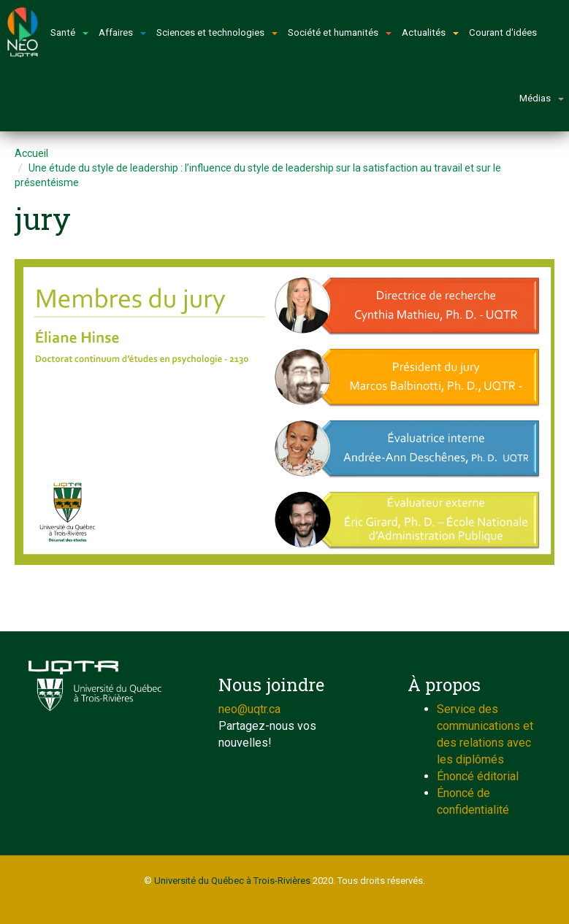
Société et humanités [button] (340, 32)
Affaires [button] (122, 32)
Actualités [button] (430, 32)
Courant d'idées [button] (503, 32)
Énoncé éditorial (478, 776)
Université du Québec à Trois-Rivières (232, 881)
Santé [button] (69, 32)
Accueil (31, 153)
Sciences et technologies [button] (217, 32)
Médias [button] (542, 98)
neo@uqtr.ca (249, 709)
